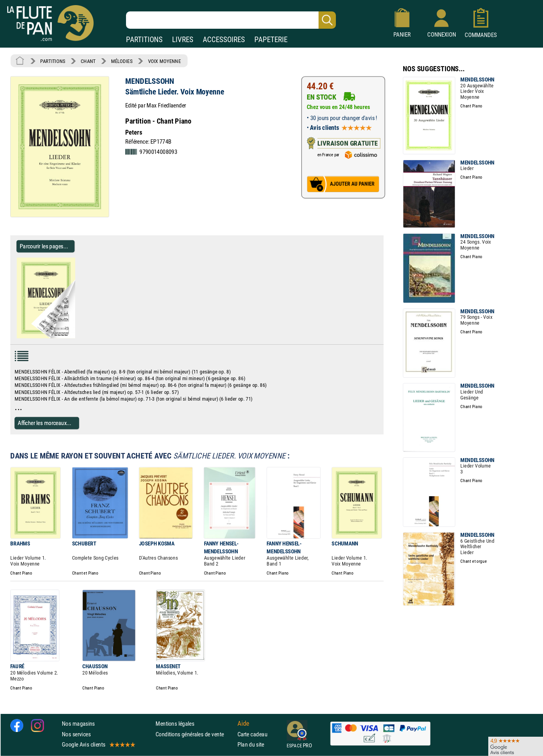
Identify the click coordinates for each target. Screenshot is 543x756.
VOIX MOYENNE (165, 61)
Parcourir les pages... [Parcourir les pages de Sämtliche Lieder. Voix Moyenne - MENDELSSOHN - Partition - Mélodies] (44, 246)
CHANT (88, 61)
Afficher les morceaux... (44, 423)
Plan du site (251, 744)
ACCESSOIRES (224, 40)
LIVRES (183, 40)
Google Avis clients (98, 744)
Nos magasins (78, 724)
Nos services (76, 734)
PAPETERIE (271, 40)
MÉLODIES (122, 61)
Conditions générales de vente (195, 734)
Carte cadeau (252, 734)
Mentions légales (175, 724)
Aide (243, 724)
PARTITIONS (144, 40)
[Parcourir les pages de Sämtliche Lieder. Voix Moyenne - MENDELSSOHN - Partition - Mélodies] (78, 336)
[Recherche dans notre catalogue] (231, 20)
